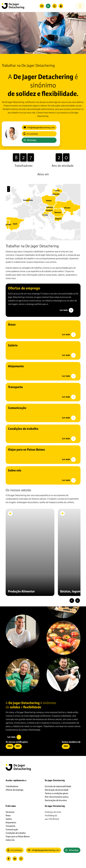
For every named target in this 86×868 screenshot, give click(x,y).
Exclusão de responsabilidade (58, 786)
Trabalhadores (12, 786)
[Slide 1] (42, 49)
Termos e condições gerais (56, 793)
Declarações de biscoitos (56, 800)
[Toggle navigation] (80, 6)
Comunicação (12, 830)
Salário (9, 819)
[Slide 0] (39, 49)
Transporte (10, 826)
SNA (10, 746)
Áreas (8, 816)
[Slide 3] (47, 49)
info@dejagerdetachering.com (44, 850)
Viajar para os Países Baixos (18, 837)
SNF (18, 746)
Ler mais (67, 310)
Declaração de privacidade (57, 790)
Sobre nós (10, 840)
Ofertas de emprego (15, 790)
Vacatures (10, 812)
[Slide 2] (44, 49)
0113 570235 (15, 850)
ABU (66, 746)
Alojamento (11, 823)
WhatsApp (30, 140)
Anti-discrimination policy (57, 797)
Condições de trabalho (16, 833)
